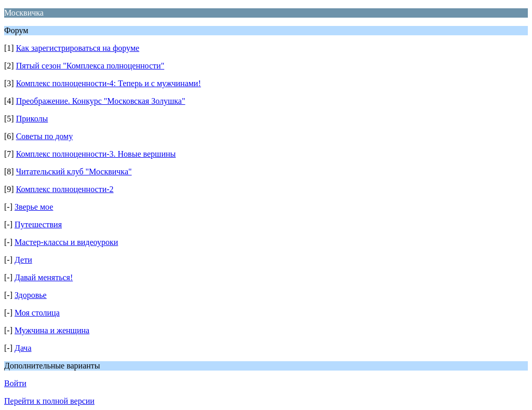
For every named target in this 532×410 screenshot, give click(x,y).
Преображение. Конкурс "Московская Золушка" (101, 101)
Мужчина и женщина (52, 330)
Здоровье (31, 295)
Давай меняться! (44, 277)
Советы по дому (45, 136)
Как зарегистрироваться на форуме (78, 48)
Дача (23, 348)
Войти (15, 383)
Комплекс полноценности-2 (65, 189)
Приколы (32, 119)
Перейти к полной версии (49, 401)
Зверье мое (34, 207)
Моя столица (37, 313)
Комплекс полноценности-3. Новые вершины (96, 154)
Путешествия (38, 224)
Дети (23, 260)
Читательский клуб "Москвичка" (74, 172)
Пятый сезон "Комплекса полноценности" (90, 66)
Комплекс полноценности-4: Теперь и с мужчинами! (109, 83)
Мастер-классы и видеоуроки (66, 242)
